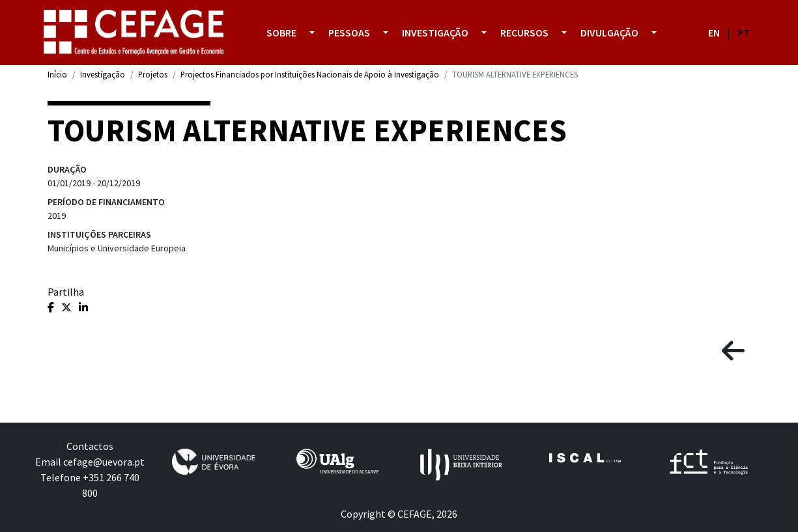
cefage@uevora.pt (104, 462)
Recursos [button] (524, 33)
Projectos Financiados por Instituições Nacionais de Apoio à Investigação (310, 74)
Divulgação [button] (609, 33)
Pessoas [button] (349, 33)
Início (57, 74)
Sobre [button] (281, 33)
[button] (312, 33)
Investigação (103, 74)
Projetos (153, 74)
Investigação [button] (435, 33)
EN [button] (714, 33)
